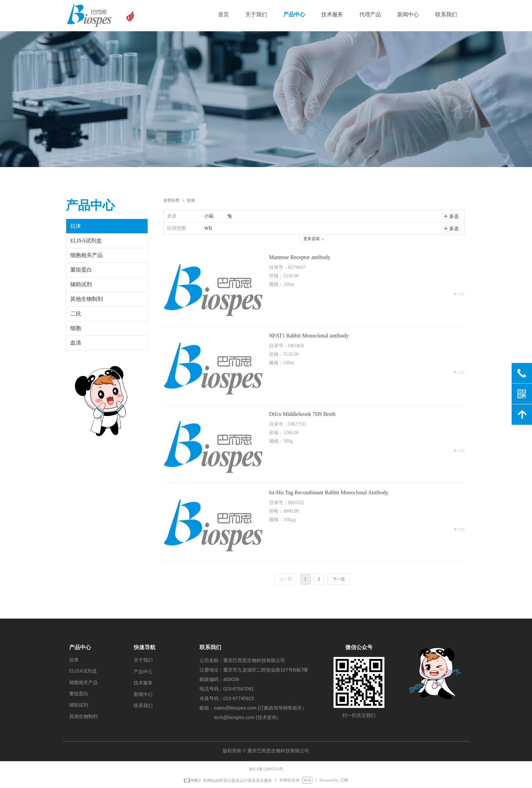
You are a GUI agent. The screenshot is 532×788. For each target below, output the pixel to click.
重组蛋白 (81, 270)
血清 (76, 343)
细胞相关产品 (87, 255)
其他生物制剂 (87, 299)
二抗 (76, 314)
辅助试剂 (81, 284)
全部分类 (171, 200)
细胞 (76, 328)
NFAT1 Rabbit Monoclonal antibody (309, 336)
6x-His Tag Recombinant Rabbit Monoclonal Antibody (329, 492)
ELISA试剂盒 (86, 241)
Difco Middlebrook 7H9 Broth (302, 414)
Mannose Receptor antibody (300, 257)
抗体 (191, 200)
